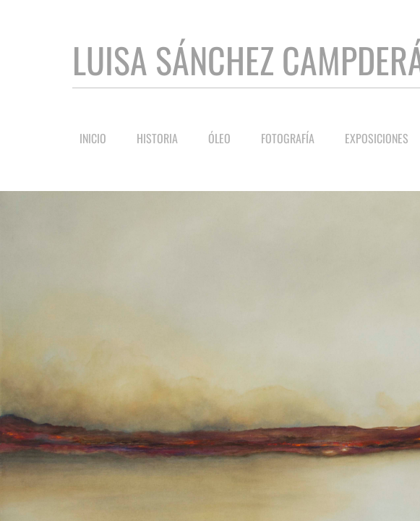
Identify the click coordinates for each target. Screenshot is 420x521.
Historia (157, 138)
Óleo (219, 138)
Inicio (93, 138)
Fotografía (288, 138)
